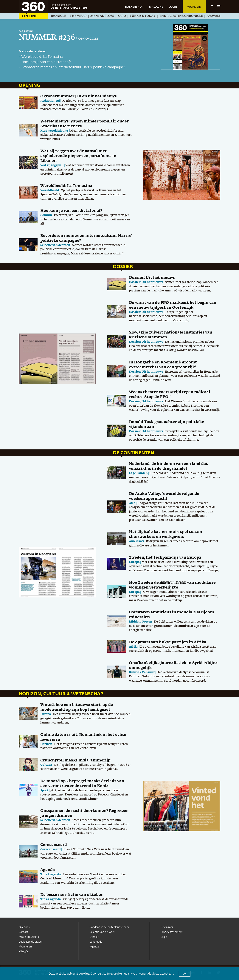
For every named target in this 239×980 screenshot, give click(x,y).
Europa (134, 562)
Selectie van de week (55, 245)
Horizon (46, 744)
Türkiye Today (150, 16)
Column (46, 215)
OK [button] (185, 974)
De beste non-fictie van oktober (72, 895)
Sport (44, 791)
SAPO (129, 16)
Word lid (194, 7)
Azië (132, 503)
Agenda (48, 870)
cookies (84, 974)
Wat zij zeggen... (52, 165)
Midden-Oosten (141, 622)
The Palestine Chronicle (188, 16)
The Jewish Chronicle (54, 16)
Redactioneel (50, 101)
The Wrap (86, 16)
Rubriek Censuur (142, 672)
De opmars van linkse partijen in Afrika (168, 642)
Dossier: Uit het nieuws (152, 278)
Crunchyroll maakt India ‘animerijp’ (76, 760)
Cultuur (46, 765)
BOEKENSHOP (134, 7)
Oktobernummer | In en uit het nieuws (78, 96)
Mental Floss (110, 16)
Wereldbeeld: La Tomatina (42, 57)
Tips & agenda (51, 874)
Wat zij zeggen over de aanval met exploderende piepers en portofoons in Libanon (78, 156)
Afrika (134, 647)
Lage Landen (138, 473)
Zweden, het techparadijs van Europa (165, 557)
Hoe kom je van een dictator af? (46, 62)
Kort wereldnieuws (54, 131)
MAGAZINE (156, 7)
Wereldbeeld (50, 190)
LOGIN (173, 7)
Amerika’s (137, 541)
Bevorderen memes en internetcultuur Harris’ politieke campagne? (73, 67)
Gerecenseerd (54, 845)
